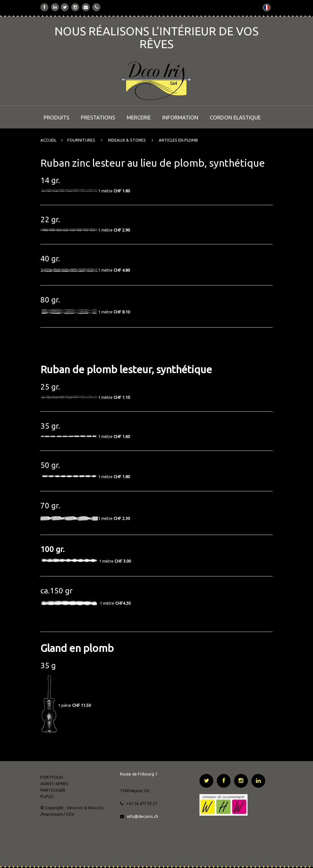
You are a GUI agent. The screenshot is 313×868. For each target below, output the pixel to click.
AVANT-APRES (54, 784)
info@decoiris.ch (143, 816)
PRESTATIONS (98, 117)
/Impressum (51, 814)
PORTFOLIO (52, 777)
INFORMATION (180, 117)
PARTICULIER (53, 790)
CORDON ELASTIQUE (235, 117)
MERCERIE (139, 117)
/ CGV (69, 814)
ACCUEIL (48, 140)
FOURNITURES (81, 140)
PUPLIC (47, 796)
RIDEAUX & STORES (127, 140)
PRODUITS (56, 117)
